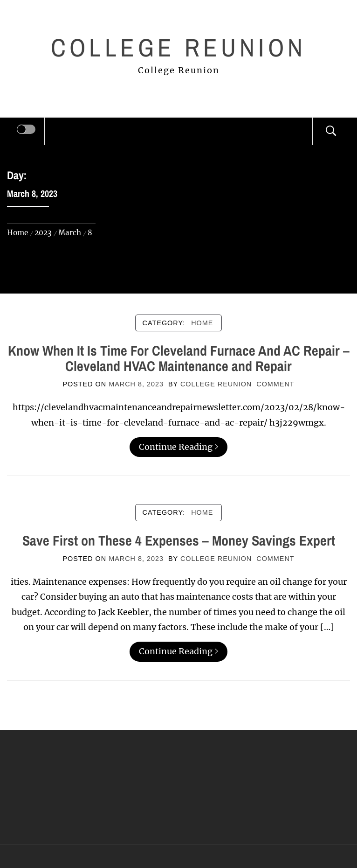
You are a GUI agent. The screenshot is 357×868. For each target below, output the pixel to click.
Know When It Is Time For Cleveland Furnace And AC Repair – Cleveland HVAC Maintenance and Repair (179, 358)
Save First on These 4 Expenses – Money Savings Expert (179, 540)
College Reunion (178, 47)
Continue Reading (178, 447)
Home (202, 323)
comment (275, 384)
